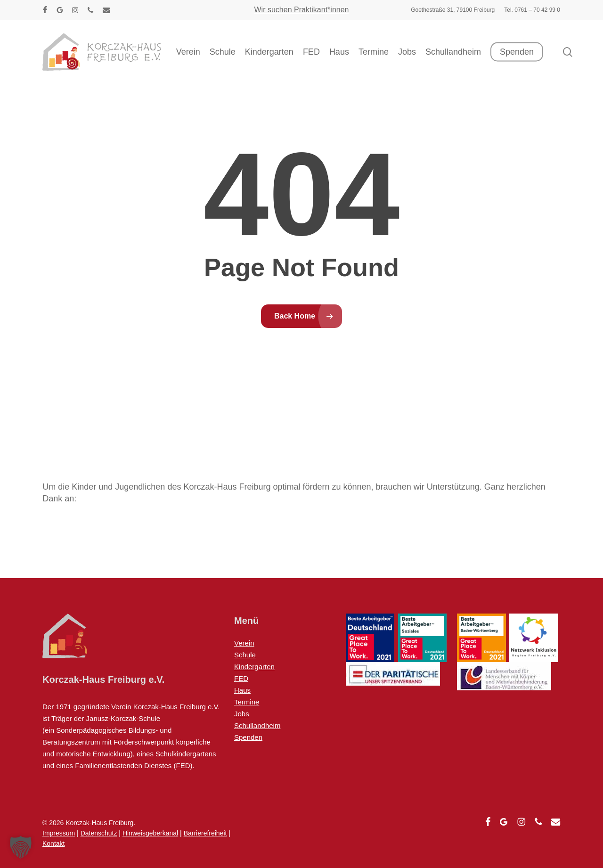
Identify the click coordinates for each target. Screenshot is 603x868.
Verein (244, 643)
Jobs (242, 714)
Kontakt (53, 843)
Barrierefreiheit (205, 833)
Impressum (59, 833)
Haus (242, 690)
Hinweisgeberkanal (150, 833)
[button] (21, 847)
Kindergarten (254, 667)
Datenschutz (99, 833)
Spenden (248, 737)
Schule (245, 655)
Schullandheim (257, 725)
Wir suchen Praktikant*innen (302, 10)
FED (241, 678)
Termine (247, 702)
